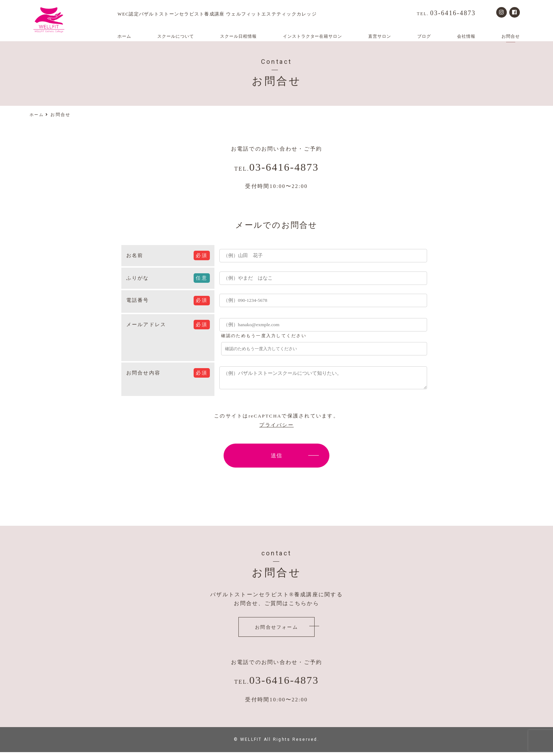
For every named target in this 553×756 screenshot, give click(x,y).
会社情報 (466, 36)
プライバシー (276, 429)
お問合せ (511, 36)
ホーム (124, 36)
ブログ (424, 36)
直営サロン (380, 36)
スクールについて (176, 36)
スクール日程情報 (238, 36)
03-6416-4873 (446, 13)
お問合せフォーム (276, 631)
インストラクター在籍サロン (312, 36)
